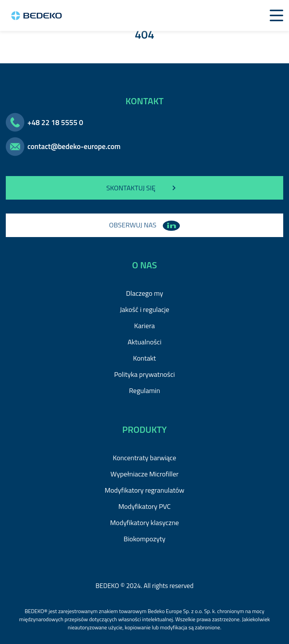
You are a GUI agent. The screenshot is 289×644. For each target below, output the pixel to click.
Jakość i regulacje (144, 309)
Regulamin (144, 391)
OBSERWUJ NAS (145, 225)
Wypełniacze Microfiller (144, 474)
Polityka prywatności (144, 374)
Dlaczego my (144, 293)
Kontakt (144, 358)
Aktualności (145, 342)
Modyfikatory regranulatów (144, 490)
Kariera (145, 326)
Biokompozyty (144, 539)
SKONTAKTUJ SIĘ (145, 188)
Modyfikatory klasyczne (144, 523)
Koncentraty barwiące (144, 458)
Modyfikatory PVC (145, 506)
